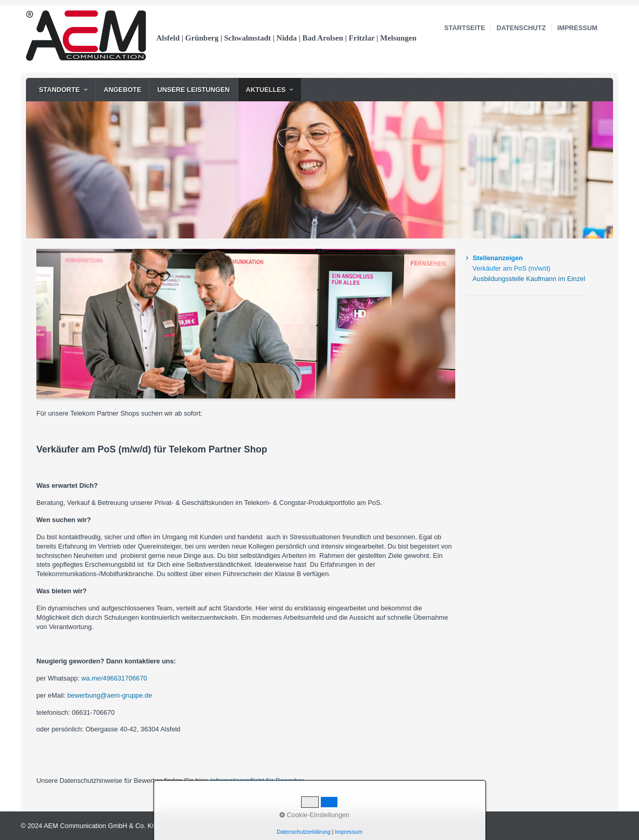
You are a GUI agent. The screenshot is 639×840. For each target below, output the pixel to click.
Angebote (123, 90)
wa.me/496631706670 (114, 678)
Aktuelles (266, 90)
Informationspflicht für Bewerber (257, 781)
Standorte (59, 90)
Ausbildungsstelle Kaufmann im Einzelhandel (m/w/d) (529, 279)
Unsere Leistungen (193, 90)
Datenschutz (521, 28)
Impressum (578, 28)
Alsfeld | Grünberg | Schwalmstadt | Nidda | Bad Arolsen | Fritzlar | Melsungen (286, 38)
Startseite (465, 28)
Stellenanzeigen (498, 258)
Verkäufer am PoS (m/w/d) (511, 268)
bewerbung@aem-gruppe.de (110, 695)
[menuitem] (63, 90)
